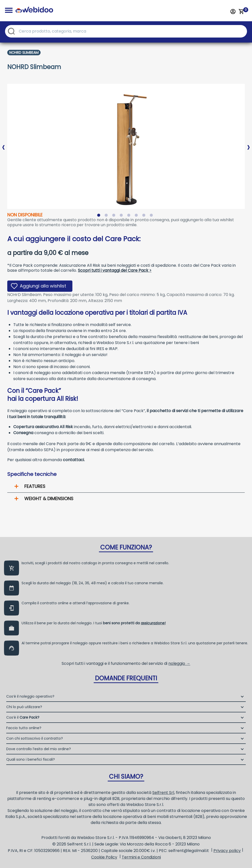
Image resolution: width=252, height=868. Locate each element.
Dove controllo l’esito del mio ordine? (39, 749)
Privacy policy (227, 851)
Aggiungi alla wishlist (43, 286)
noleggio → (179, 663)
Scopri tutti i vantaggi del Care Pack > (115, 270)
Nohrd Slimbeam (24, 53)
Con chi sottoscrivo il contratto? (35, 738)
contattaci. (74, 460)
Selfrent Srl (163, 793)
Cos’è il (23, 717)
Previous (4, 143)
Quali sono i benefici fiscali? (31, 759)
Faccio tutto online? (24, 728)
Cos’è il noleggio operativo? (30, 696)
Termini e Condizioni (141, 857)
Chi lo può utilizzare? (24, 707)
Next (248, 143)
